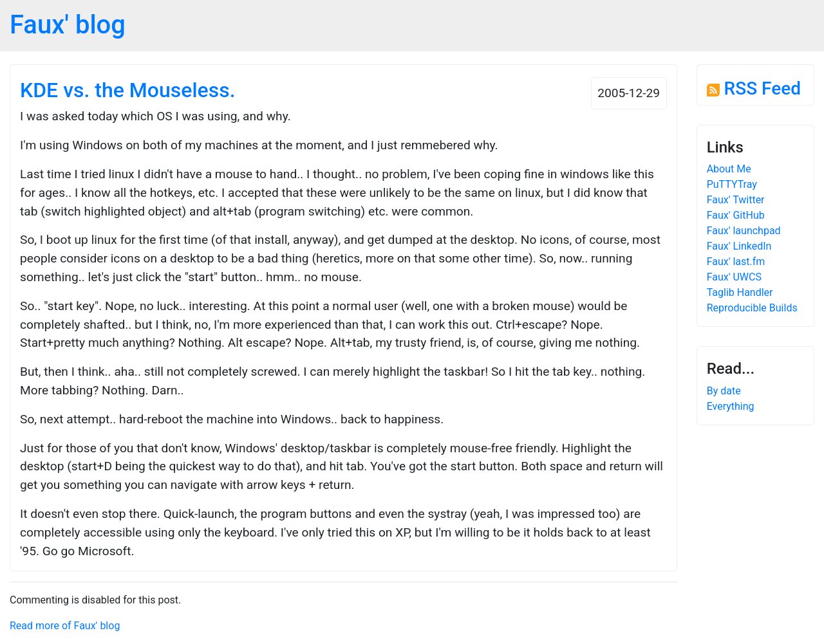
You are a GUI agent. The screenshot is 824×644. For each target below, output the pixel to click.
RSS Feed (754, 88)
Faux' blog (68, 25)
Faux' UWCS (734, 277)
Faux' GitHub (736, 215)
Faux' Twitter (736, 200)
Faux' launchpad (744, 231)
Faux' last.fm (736, 262)
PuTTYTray (732, 184)
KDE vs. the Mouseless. (128, 90)
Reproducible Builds (752, 308)
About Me (729, 169)
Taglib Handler (740, 292)
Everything (731, 406)
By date (724, 391)
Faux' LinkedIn (739, 246)
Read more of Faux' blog (65, 626)
